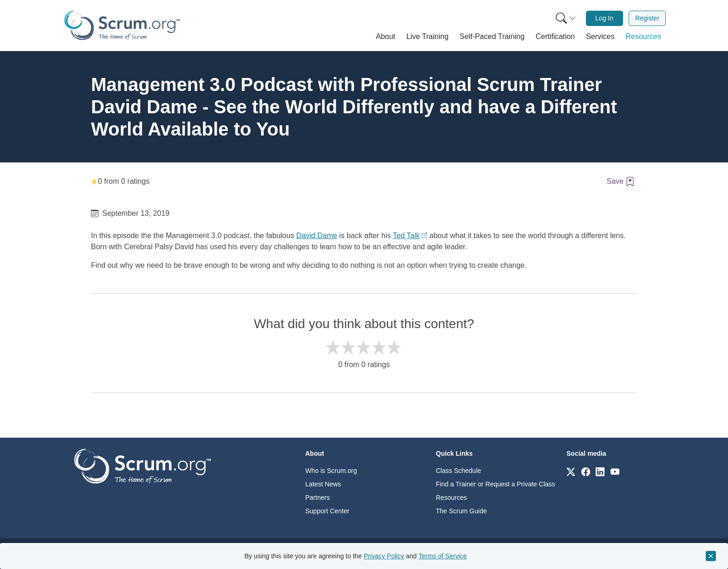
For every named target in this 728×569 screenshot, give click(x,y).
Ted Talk (406, 236)
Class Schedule (458, 471)
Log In (604, 18)
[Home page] (122, 25)
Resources (452, 498)
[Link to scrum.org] (571, 471)
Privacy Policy (384, 556)
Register (647, 18)
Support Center (328, 511)
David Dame (317, 236)
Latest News (323, 484)
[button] (386, 37)
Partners (318, 498)
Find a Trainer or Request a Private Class (496, 484)
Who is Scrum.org (331, 471)
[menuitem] (565, 18)
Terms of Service (442, 556)
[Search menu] (566, 18)
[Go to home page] (143, 466)
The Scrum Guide (461, 511)
